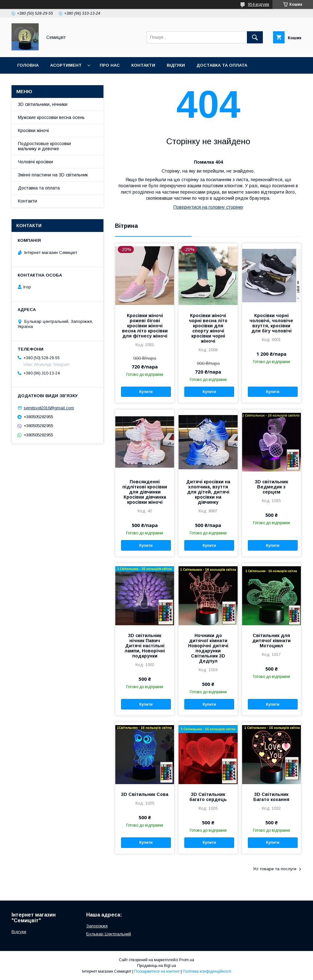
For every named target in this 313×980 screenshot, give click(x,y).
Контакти (143, 65)
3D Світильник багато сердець (208, 797)
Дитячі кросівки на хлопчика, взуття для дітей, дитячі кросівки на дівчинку (208, 492)
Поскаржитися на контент (157, 971)
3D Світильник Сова (145, 794)
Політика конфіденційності (207, 971)
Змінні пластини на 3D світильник (53, 175)
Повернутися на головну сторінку (208, 207)
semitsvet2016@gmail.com (49, 408)
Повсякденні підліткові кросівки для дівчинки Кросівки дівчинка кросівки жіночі (145, 492)
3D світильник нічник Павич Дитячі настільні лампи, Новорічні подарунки (145, 646)
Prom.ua (187, 960)
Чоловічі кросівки (35, 162)
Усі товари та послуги (275, 869)
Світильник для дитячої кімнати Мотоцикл (271, 641)
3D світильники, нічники (43, 104)
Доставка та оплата (222, 65)
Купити (146, 392)
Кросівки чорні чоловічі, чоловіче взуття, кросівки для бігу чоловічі (271, 323)
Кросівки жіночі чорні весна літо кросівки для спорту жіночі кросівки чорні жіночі (208, 328)
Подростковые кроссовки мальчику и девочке (44, 146)
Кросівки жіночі (33, 130)
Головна (28, 65)
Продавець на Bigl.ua (156, 966)
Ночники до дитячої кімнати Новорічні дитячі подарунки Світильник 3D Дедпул (208, 648)
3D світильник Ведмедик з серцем (271, 487)
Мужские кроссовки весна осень (51, 117)
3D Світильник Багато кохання (271, 797)
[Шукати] (255, 37)
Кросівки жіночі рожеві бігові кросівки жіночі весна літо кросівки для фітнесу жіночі (145, 326)
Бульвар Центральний (109, 934)
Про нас (110, 65)
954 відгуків (259, 4)
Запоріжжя (97, 926)
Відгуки (176, 65)
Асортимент (66, 65)
